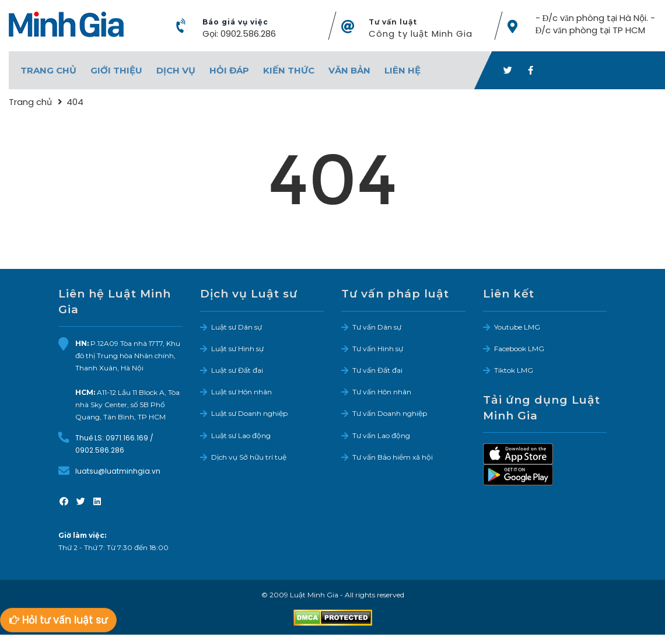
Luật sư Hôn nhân (242, 392)
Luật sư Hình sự (237, 349)
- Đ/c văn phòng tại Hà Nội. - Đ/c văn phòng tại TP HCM (596, 24)
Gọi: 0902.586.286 (239, 34)
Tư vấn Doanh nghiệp (390, 413)
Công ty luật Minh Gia (421, 34)
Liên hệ (402, 70)
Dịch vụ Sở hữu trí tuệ (249, 457)
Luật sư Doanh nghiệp (249, 413)
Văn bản (349, 70)
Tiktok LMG (514, 370)
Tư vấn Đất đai (377, 370)
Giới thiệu (116, 70)
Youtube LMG (517, 327)
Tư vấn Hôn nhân (382, 392)
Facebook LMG (519, 349)
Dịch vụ (176, 70)
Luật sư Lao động (241, 435)
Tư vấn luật (393, 22)
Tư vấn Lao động (381, 435)
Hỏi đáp (229, 70)
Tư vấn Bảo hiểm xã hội (393, 457)
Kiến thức (289, 70)
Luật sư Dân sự (237, 327)
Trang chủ (48, 70)
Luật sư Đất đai (237, 370)
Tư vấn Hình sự (378, 349)
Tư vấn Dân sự (377, 327)
